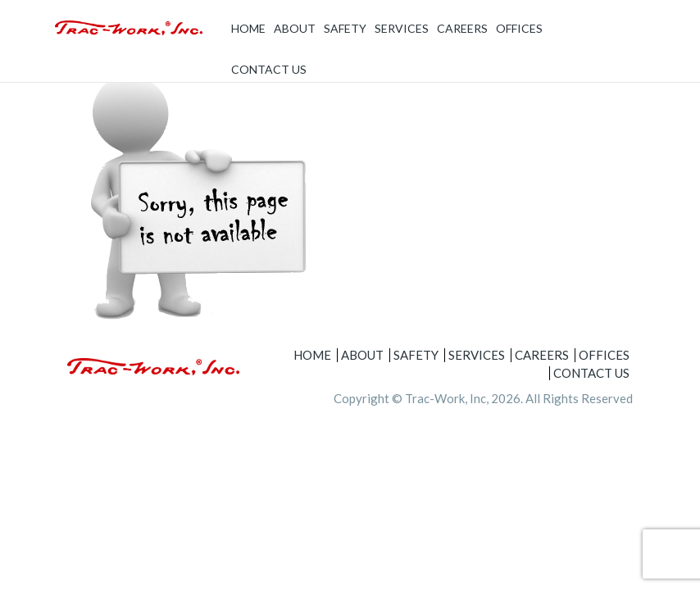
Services (402, 28)
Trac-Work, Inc (445, 398)
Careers (462, 28)
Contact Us (269, 69)
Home (248, 28)
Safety (345, 28)
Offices (519, 28)
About (295, 28)
